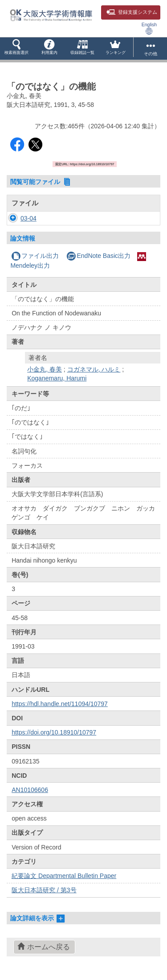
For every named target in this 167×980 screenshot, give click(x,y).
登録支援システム (132, 12)
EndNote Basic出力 (98, 256)
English (149, 28)
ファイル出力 (35, 256)
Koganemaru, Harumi (57, 378)
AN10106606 (30, 790)
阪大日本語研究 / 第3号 (44, 890)
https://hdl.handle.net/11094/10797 (60, 704)
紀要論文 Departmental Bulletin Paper (64, 876)
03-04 (29, 218)
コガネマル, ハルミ (94, 369)
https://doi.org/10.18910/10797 (54, 732)
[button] (16, 49)
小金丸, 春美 (45, 369)
